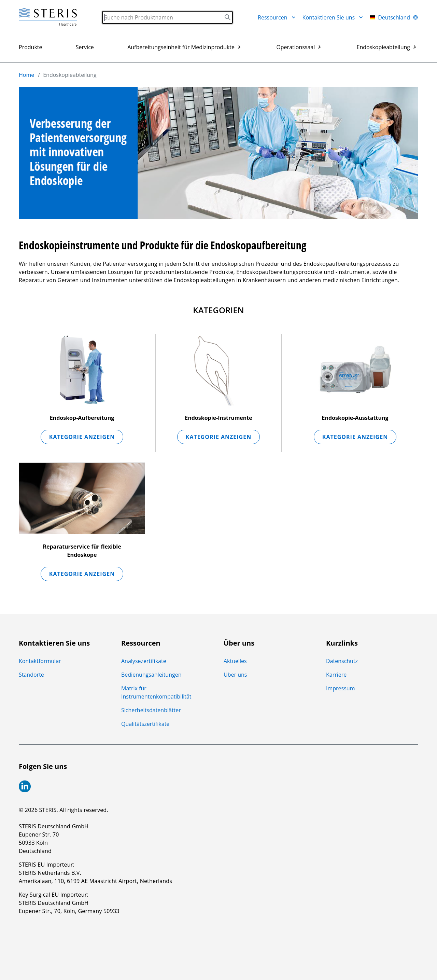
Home (26, 75)
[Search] (167, 17)
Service (85, 47)
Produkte (30, 47)
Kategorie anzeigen (82, 437)
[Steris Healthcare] (48, 17)
